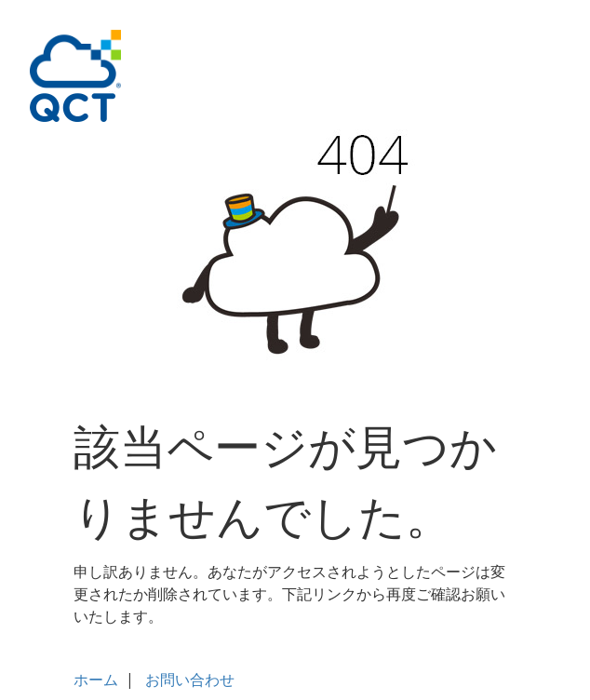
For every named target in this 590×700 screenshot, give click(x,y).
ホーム (96, 680)
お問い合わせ (190, 680)
